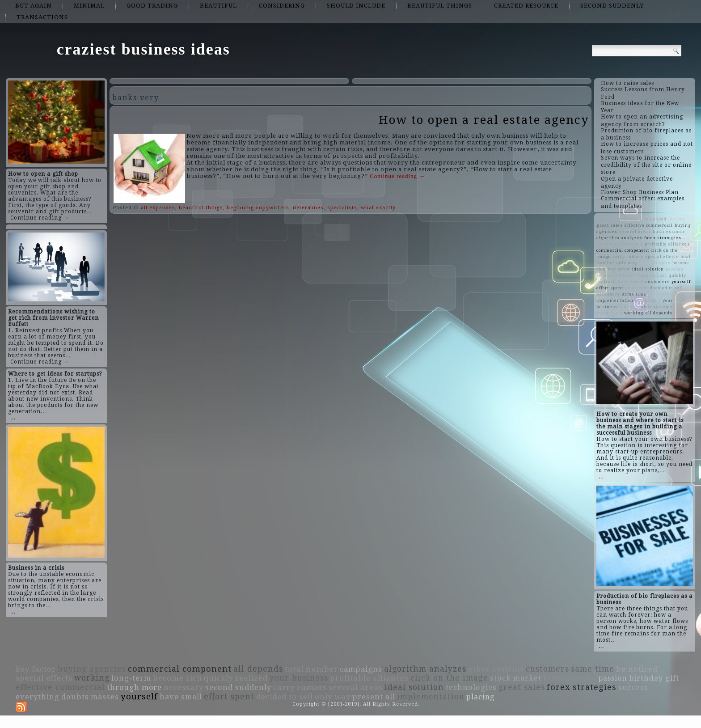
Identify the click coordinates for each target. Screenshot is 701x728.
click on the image (449, 678)
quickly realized (236, 678)
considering (282, 6)
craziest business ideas (144, 49)
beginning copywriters (258, 208)
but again (34, 6)
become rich (177, 678)
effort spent (610, 288)
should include (356, 6)
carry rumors (628, 256)
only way (627, 263)
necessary (608, 294)
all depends (659, 313)
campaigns (648, 300)
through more (655, 263)
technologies (628, 244)
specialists (342, 208)
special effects (662, 256)
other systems (656, 307)
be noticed (655, 219)
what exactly (378, 208)
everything (609, 313)
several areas (635, 231)
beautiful (218, 6)
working (634, 313)
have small (631, 281)
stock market (652, 275)
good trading (152, 6)
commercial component (623, 250)
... (13, 418)
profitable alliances (667, 244)
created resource (526, 6)
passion (675, 269)
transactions (42, 17)
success (629, 307)
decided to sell (667, 288)
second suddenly (612, 6)
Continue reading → (40, 218)
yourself (681, 281)
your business (299, 678)
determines (308, 208)
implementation (615, 300)
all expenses (158, 208)
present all (629, 219)
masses (605, 219)
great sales (610, 225)
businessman (669, 231)
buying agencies (92, 669)
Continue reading (397, 176)
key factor (619, 269)
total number (311, 669)
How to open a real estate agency (484, 120)
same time (634, 294)
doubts (604, 244)
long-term (637, 288)
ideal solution (648, 269)
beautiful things (440, 6)
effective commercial (649, 225)
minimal (89, 6)
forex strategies (663, 238)
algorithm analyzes (619, 238)
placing (677, 219)
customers (658, 281)
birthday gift (663, 294)
